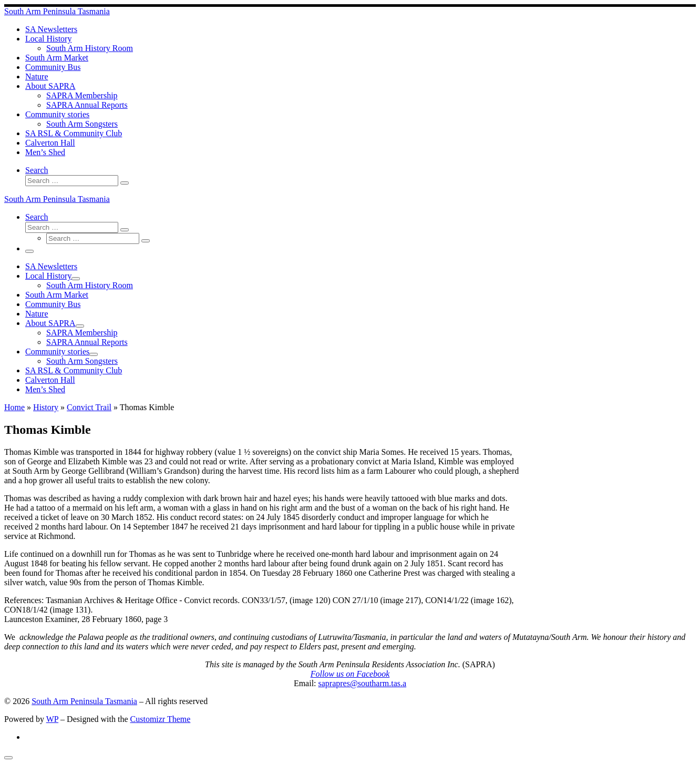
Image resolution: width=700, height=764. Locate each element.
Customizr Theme (161, 719)
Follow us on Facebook (350, 674)
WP (52, 719)
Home (14, 407)
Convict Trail (89, 407)
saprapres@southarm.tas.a (363, 683)
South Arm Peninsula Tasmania (84, 701)
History (46, 407)
